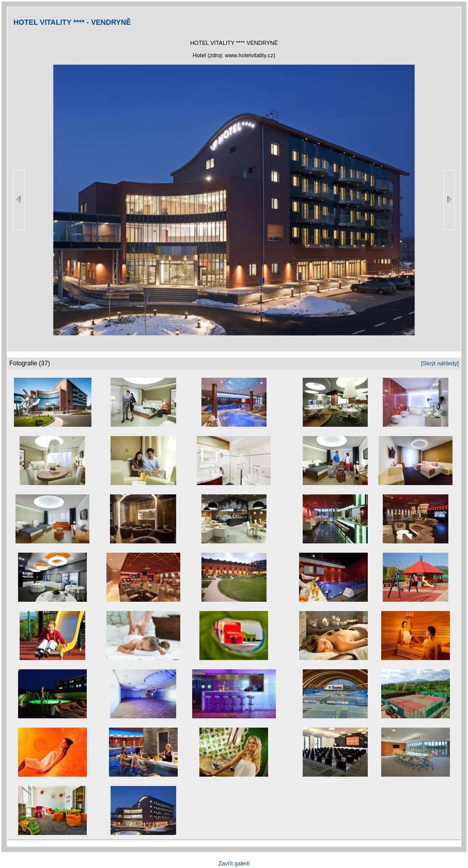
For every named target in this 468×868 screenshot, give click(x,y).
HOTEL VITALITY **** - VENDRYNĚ (72, 22)
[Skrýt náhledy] (440, 363)
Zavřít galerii (234, 863)
